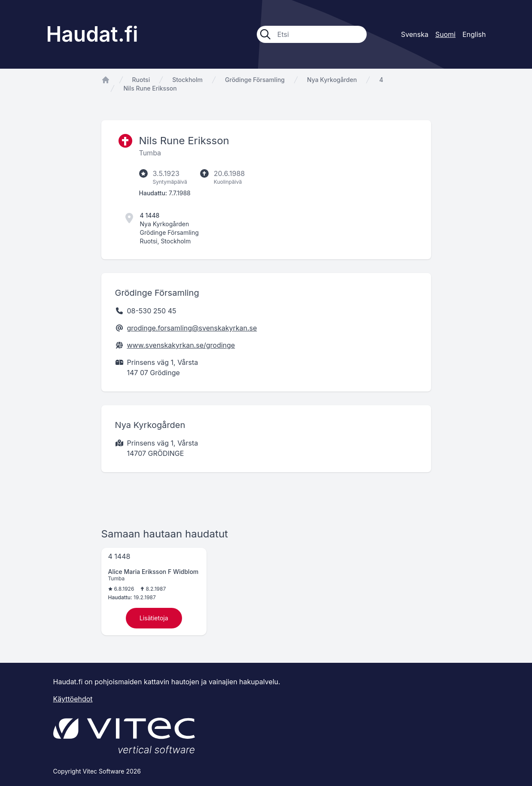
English (474, 34)
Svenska (415, 34)
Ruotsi (141, 80)
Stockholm (187, 80)
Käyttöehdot (73, 699)
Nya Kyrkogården (332, 80)
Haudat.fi (92, 34)
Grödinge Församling (255, 80)
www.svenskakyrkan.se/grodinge (181, 345)
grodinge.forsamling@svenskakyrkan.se (192, 328)
